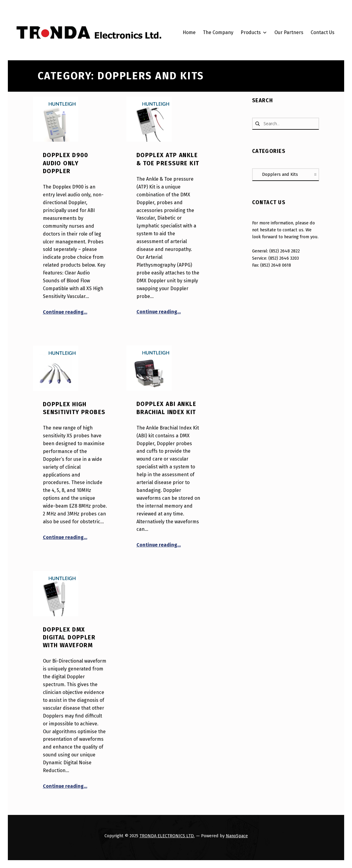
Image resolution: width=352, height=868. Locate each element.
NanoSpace (237, 836)
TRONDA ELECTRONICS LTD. (167, 836)
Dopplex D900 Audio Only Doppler (66, 163)
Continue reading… (65, 312)
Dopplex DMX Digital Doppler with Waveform (69, 638)
